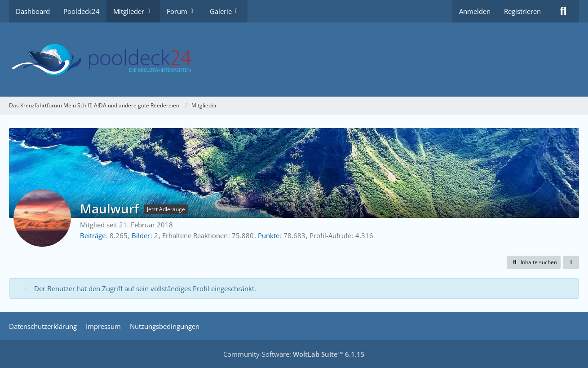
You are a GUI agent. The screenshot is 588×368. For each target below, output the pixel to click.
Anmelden (475, 11)
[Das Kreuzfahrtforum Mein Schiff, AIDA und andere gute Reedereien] (294, 60)
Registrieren (522, 11)
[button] (534, 262)
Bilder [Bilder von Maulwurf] (141, 235)
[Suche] (563, 11)
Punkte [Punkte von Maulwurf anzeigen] (269, 235)
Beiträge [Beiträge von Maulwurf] (93, 235)
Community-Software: (294, 354)
